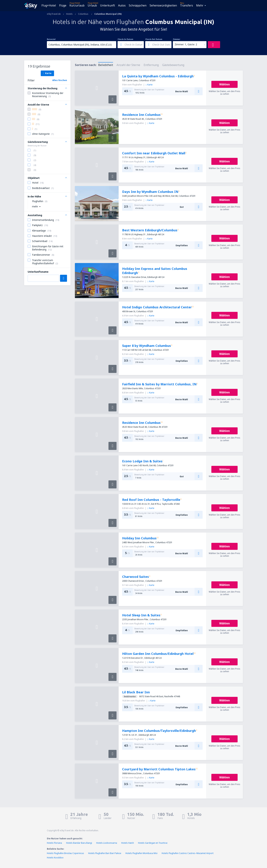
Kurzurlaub (77, 5)
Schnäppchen (138, 5)
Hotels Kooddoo (55, 858)
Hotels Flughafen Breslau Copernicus (65, 853)
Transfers (187, 5)
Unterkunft (108, 5)
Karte (47, 73)
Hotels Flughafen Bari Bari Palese (105, 853)
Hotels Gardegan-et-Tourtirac (153, 843)
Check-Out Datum (154, 39)
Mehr (200, 5)
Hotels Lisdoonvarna (107, 843)
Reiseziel (51, 39)
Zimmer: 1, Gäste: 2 (186, 44)
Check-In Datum (125, 39)
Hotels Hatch (128, 843)
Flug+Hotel (49, 5)
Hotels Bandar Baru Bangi (79, 843)
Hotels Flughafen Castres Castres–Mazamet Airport (188, 853)
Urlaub (92, 5)
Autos (122, 5)
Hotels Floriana (54, 843)
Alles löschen (60, 80)
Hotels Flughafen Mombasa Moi (141, 853)
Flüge (63, 5)
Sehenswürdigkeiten (163, 5)
